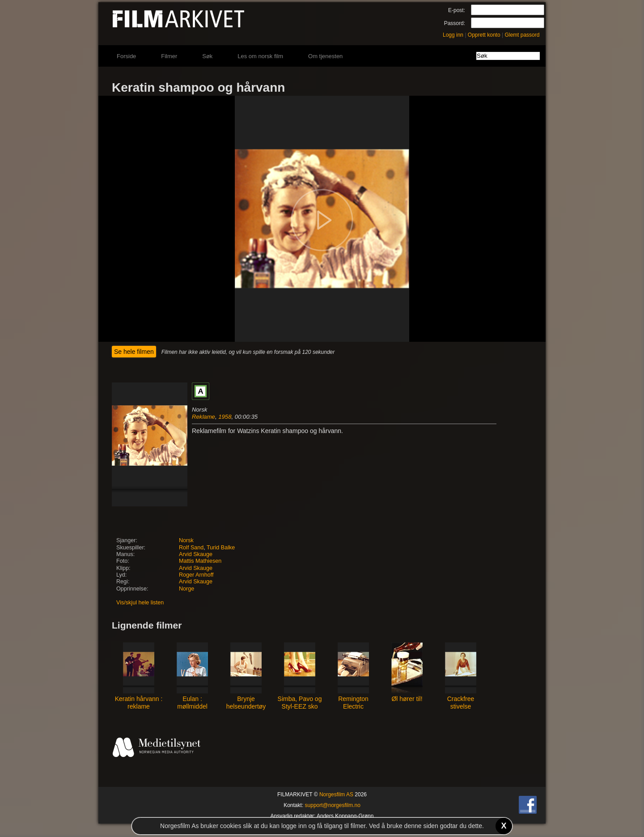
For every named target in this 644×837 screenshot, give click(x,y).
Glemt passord (522, 35)
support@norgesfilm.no (333, 805)
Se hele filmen (134, 352)
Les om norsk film (260, 56)
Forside (126, 56)
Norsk (186, 540)
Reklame (203, 417)
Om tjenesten (325, 56)
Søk (207, 56)
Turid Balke (221, 548)
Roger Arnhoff (196, 575)
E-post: (457, 10)
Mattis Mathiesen (200, 561)
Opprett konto (484, 35)
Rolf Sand (191, 548)
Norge (186, 589)
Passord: (455, 23)
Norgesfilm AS (336, 795)
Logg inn (453, 35)
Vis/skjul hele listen (140, 603)
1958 (225, 417)
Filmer (169, 56)
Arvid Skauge (196, 554)
